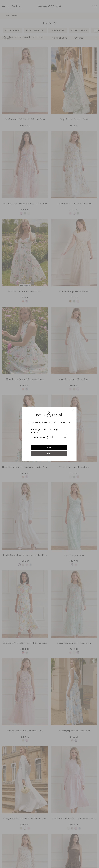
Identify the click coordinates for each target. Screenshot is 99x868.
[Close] (73, 410)
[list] (49, 437)
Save (49, 447)
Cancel (49, 454)
